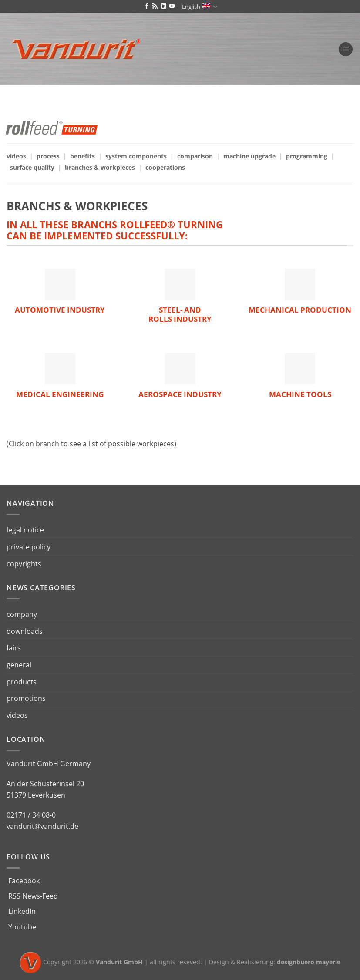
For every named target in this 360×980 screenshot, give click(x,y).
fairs (14, 648)
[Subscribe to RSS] (155, 7)
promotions (26, 698)
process (48, 156)
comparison (195, 156)
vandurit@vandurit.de (42, 826)
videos (16, 156)
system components (136, 156)
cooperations (165, 167)
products (22, 682)
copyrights (24, 564)
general (19, 665)
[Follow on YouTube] (172, 7)
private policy (29, 547)
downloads (25, 631)
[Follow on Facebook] (147, 7)
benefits (82, 156)
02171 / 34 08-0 (31, 815)
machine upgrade (249, 156)
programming (307, 156)
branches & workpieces (100, 167)
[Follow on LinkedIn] (164, 7)
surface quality (32, 167)
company (22, 614)
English (200, 7)
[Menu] (346, 49)
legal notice (25, 530)
